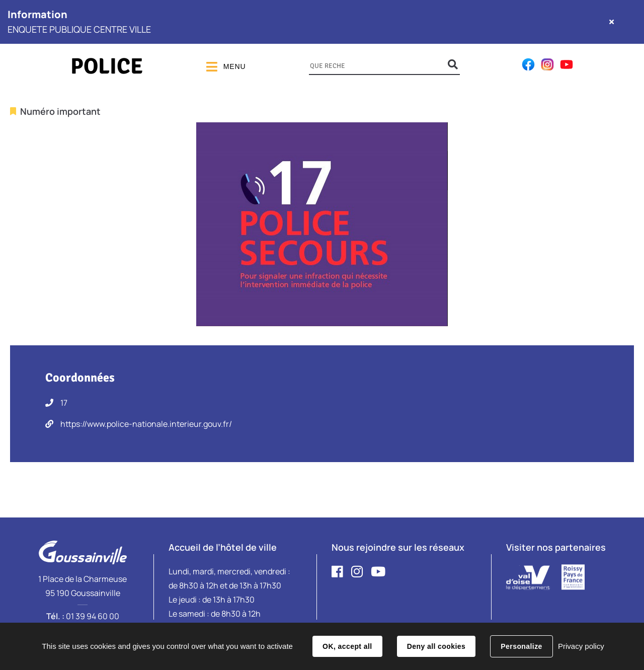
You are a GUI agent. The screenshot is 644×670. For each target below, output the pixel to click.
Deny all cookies (436, 646)
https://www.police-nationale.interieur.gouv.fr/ (146, 424)
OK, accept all (347, 646)
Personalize (521, 646)
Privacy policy (581, 646)
